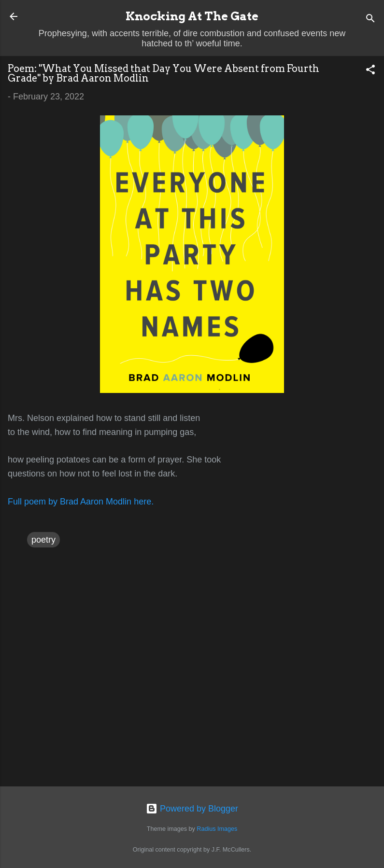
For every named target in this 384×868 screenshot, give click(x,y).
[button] (370, 71)
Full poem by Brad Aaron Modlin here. (81, 502)
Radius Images (217, 829)
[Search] (370, 20)
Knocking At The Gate (192, 16)
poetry (43, 540)
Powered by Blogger (192, 809)
